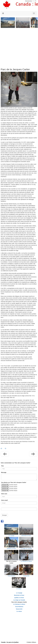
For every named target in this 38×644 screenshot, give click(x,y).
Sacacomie (26, 576)
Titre (2, 466)
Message (4, 472)
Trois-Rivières (11, 576)
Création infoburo (31, 642)
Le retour (19, 589)
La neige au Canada (26, 548)
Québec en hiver (11, 548)
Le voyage (11, 536)
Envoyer (5, 515)
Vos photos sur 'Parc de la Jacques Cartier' (14, 482)
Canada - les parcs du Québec (10, 642)
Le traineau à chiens (26, 561)
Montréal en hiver (26, 536)
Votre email (4, 500)
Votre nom (4, 494)
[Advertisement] (19, 47)
